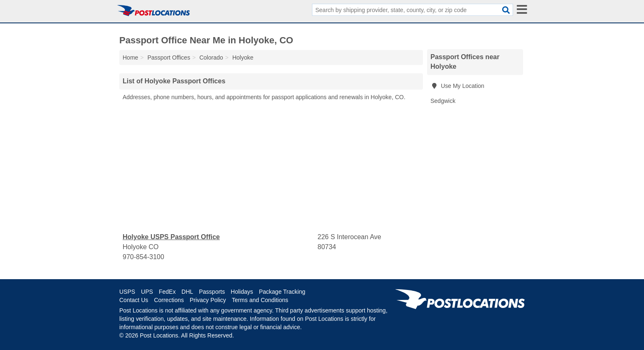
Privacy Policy (208, 300)
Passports (212, 292)
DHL (187, 292)
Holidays (242, 292)
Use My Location (457, 86)
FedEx (167, 292)
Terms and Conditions (260, 300)
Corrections (169, 300)
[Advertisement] (271, 167)
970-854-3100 (143, 257)
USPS (127, 292)
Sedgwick (443, 101)
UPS (147, 292)
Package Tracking (282, 292)
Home (130, 57)
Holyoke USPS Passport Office (171, 237)
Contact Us (134, 300)
